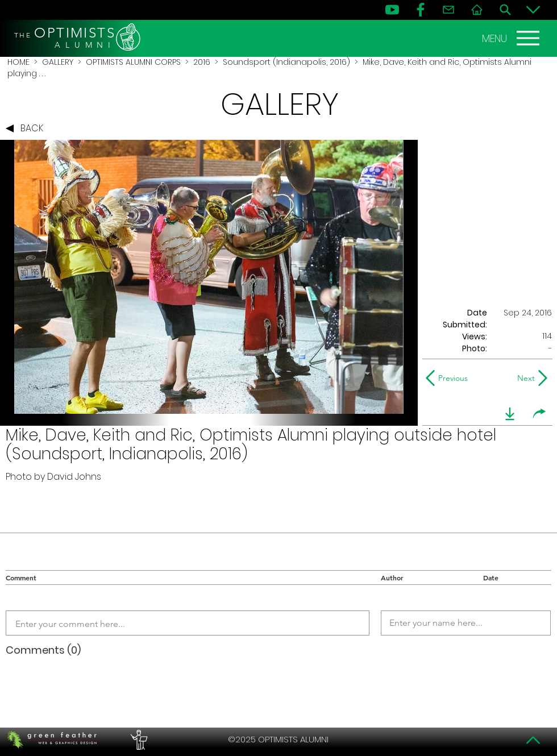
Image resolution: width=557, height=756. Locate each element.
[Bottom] (533, 10)
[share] (539, 414)
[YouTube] (392, 10)
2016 (202, 62)
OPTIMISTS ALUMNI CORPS (133, 62)
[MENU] (512, 38)
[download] (510, 414)
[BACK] (27, 128)
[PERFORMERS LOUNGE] (138, 740)
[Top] (533, 740)
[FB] (421, 10)
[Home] (477, 10)
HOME (18, 62)
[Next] (524, 378)
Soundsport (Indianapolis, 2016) (286, 62)
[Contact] (448, 10)
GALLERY (58, 62)
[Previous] (449, 378)
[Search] (505, 10)
